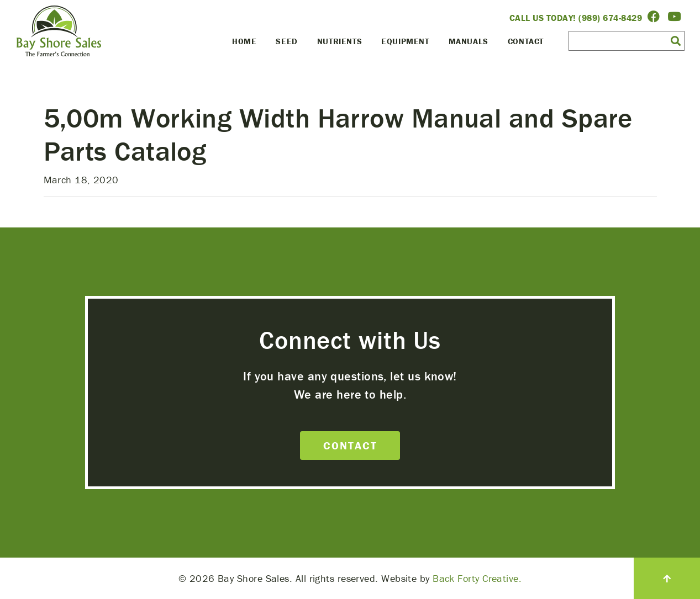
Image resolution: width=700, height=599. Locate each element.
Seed (286, 41)
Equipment (405, 41)
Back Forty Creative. (477, 578)
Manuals (469, 41)
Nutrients (340, 41)
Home (244, 41)
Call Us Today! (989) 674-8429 (576, 18)
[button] (676, 40)
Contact (526, 41)
